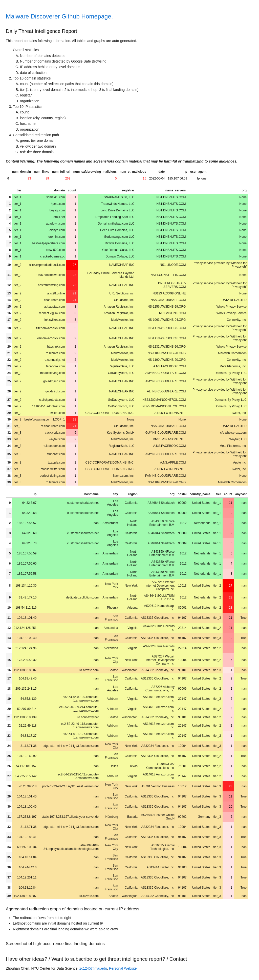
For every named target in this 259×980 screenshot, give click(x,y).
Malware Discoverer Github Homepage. (59, 16)
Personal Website (123, 968)
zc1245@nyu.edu (93, 968)
